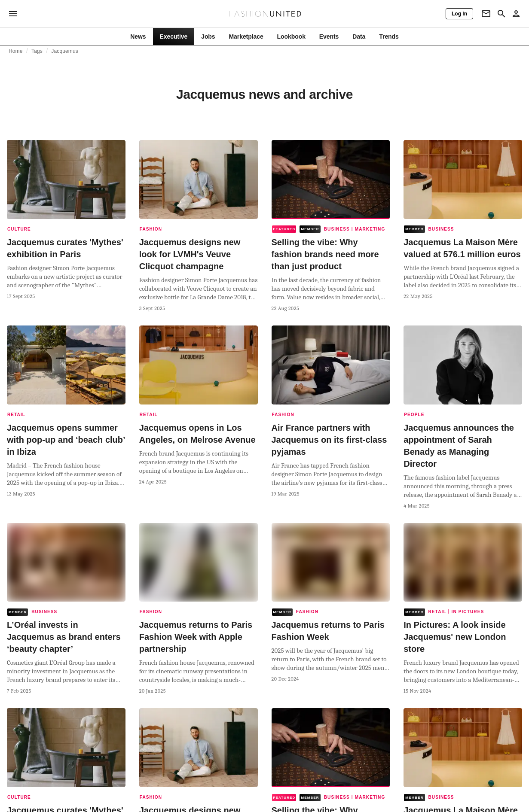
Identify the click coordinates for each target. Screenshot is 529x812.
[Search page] (501, 14)
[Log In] (459, 14)
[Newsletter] (486, 14)
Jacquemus (65, 51)
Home (16, 51)
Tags (37, 51)
